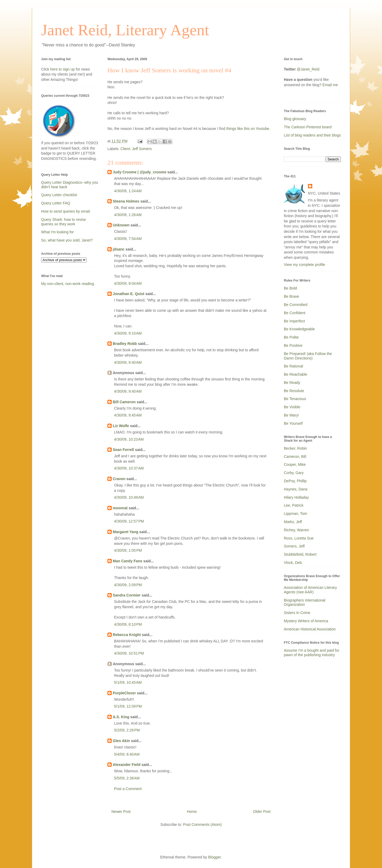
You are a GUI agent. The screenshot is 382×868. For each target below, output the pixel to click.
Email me (330, 85)
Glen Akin (121, 741)
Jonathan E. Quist (129, 294)
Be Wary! (291, 415)
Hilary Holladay (296, 497)
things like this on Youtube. (248, 129)
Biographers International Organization (305, 602)
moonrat (120, 508)
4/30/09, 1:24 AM (128, 191)
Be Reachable (296, 374)
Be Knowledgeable (299, 329)
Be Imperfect (294, 321)
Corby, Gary (294, 473)
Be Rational (293, 366)
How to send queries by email (66, 211)
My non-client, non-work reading (68, 284)
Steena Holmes (126, 201)
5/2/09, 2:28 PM (127, 730)
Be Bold (290, 288)
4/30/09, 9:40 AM (128, 362)
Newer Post (121, 812)
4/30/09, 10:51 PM (129, 653)
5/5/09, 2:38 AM (127, 778)
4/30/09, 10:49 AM (129, 497)
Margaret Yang (125, 532)
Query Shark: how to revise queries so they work (64, 222)
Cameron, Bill (295, 457)
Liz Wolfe (121, 426)
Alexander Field (127, 765)
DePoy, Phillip (295, 481)
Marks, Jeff (293, 522)
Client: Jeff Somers (136, 149)
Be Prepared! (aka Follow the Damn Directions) (308, 356)
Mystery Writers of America (306, 621)
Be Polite (291, 337)
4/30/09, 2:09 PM (128, 585)
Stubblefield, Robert (300, 554)
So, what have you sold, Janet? (67, 240)
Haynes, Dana (296, 489)
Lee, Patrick (294, 505)
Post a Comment (128, 789)
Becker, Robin (295, 448)
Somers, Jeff (294, 546)
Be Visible (292, 407)
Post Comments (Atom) (202, 825)
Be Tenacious (295, 399)
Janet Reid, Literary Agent (125, 30)
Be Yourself (293, 423)
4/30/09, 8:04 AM (128, 283)
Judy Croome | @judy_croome (140, 172)
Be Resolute (294, 391)
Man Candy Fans (127, 561)
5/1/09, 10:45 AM (128, 682)
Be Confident (295, 313)
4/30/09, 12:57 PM (129, 521)
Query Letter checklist (59, 195)
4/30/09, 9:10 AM (128, 333)
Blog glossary (295, 119)
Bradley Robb (125, 344)
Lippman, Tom (296, 514)
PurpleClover (124, 693)
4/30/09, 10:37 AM (129, 468)
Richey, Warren (296, 530)
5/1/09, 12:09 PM (128, 706)
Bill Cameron (124, 402)
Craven (119, 479)
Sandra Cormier (127, 595)
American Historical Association (310, 629)
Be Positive (293, 345)
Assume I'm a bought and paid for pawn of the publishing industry (312, 653)
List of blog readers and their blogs (312, 135)
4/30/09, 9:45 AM (128, 415)
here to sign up (63, 69)
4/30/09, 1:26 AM (128, 215)
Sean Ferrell (123, 450)
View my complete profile (304, 265)
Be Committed (296, 305)
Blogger (214, 857)
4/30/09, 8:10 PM (128, 624)
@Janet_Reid (308, 69)
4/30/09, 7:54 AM (128, 239)
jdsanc (119, 249)
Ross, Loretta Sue (299, 538)
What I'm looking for (57, 232)
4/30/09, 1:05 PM (128, 550)
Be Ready (292, 383)
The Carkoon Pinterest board (308, 127)
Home (192, 812)
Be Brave (292, 296)
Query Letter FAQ (56, 203)
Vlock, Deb (293, 563)
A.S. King (121, 717)
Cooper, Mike (295, 464)
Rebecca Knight (127, 635)
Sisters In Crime (297, 613)
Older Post (262, 812)
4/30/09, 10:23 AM (129, 439)
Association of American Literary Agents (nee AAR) (310, 590)
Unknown (121, 225)
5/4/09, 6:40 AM (127, 754)
